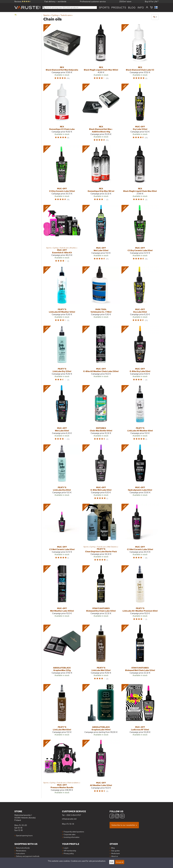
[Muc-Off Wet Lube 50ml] (62, 414)
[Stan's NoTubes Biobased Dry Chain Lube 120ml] (101, 594)
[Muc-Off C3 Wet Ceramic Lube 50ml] (62, 533)
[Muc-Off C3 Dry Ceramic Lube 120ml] (62, 174)
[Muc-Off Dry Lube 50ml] (140, 295)
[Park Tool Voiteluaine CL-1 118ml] (101, 295)
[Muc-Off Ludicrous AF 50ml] (140, 711)
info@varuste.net (69, 819)
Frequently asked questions (74, 832)
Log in (66, 848)
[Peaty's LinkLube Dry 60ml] (62, 473)
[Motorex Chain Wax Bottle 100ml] (101, 414)
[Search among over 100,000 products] (70, 8)
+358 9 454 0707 (73, 815)
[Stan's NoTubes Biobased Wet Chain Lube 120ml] (140, 653)
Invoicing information (72, 837)
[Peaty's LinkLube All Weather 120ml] (62, 295)
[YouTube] (122, 816)
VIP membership (70, 851)
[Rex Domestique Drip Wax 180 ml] (101, 174)
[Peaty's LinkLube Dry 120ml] (62, 354)
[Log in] (147, 7)
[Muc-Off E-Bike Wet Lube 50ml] (101, 473)
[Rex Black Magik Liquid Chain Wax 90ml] (140, 174)
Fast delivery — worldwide (55, 2)
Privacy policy (69, 853)
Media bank (116, 853)
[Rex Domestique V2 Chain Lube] (62, 114)
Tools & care (66, 15)
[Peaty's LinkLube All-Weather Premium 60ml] (140, 594)
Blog (113, 848)
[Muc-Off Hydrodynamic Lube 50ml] (140, 473)
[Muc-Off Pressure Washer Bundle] (62, 768)
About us (115, 856)
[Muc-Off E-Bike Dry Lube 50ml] (140, 354)
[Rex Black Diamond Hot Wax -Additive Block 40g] (101, 114)
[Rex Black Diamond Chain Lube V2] (140, 53)
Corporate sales (70, 834)
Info (141, 8)
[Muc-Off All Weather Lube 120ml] (101, 768)
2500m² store (125, 2)
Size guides (115, 851)
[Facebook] (112, 816)
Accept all (120, 862)
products (119, 8)
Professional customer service (93, 2)
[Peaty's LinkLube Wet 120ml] (101, 653)
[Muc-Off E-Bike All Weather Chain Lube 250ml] (101, 354)
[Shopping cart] (151, 8)
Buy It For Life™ (152, 2)
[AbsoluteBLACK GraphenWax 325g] (62, 653)
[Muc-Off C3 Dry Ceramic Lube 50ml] (140, 235)
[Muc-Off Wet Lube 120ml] (101, 235)
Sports (104, 8)
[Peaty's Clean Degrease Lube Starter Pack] (101, 533)
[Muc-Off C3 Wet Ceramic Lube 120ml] (140, 533)
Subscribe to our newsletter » (124, 825)
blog (132, 8)
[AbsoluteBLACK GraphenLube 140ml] (101, 711)
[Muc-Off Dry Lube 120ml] (140, 114)
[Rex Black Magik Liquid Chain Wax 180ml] (101, 53)
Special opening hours (24, 835)
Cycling (55, 15)
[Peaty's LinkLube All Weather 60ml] (140, 414)
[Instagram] (117, 816)
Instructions (20, 853)
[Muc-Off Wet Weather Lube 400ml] (62, 594)
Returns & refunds (23, 848)
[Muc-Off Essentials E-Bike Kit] (62, 235)
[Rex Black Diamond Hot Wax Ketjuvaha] (62, 53)
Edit (112, 862)
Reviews (23, 2)
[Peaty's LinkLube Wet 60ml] (62, 711)
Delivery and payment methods (28, 856)
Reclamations (21, 851)
